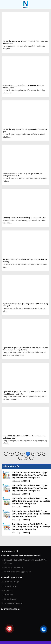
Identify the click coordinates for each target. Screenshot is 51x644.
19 (26, 458)
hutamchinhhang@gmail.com (20, 572)
